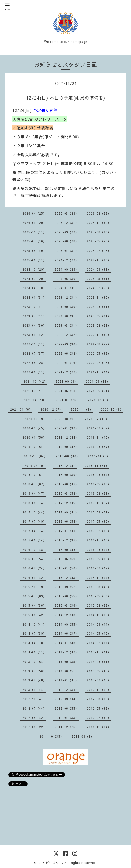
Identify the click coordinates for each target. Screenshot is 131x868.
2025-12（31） (67, 223)
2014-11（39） (99, 615)
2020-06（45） (34, 428)
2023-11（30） (99, 297)
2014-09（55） (67, 624)
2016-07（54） (34, 559)
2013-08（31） (99, 662)
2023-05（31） (99, 316)
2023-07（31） (34, 316)
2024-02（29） (99, 288)
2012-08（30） (99, 699)
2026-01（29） (34, 223)
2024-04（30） (34, 288)
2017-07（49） (34, 521)
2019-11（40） (99, 437)
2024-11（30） (99, 260)
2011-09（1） (83, 736)
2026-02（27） (99, 213)
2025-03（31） (67, 251)
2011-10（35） (51, 736)
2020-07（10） (97, 419)
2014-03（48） (67, 643)
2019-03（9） (35, 466)
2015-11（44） (99, 578)
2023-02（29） (99, 325)
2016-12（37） (67, 540)
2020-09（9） (35, 419)
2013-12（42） (67, 652)
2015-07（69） (34, 596)
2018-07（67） (34, 484)
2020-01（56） (34, 437)
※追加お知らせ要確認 (33, 128)
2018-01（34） (34, 503)
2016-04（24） (34, 568)
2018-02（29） (99, 493)
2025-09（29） (67, 232)
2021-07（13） (34, 391)
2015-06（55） (67, 596)
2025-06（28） (67, 241)
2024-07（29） (34, 279)
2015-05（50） (99, 596)
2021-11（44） (99, 372)
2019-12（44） (67, 437)
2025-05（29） (99, 241)
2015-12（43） (67, 578)
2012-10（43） (34, 699)
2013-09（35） (67, 662)
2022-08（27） (99, 344)
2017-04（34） (34, 531)
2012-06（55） (67, 708)
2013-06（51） (67, 671)
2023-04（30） (34, 325)
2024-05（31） (99, 279)
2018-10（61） (34, 475)
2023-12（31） (67, 297)
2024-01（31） (34, 297)
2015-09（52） (67, 587)
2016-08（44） (99, 550)
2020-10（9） (112, 409)
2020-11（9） (82, 409)
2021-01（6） (21, 409)
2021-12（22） (67, 372)
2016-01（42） (34, 578)
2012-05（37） (99, 708)
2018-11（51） (97, 466)
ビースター (54, 863)
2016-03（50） (67, 568)
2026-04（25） (34, 213)
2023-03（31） (67, 325)
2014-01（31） (34, 652)
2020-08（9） (66, 419)
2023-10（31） (34, 307)
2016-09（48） (67, 550)
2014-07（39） (34, 633)
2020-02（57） (99, 428)
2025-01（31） (34, 260)
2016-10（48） (34, 550)
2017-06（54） (67, 521)
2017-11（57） (99, 503)
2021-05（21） (99, 391)
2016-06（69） (67, 559)
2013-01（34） (34, 690)
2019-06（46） (68, 456)
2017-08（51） (99, 512)
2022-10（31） (34, 344)
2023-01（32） (34, 335)
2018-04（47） (34, 493)
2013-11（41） (99, 652)
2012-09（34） (67, 699)
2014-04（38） (34, 643)
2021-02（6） (99, 400)
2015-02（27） (99, 605)
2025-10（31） (34, 232)
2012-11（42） (99, 690)
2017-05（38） (99, 521)
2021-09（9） (67, 381)
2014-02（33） (99, 643)
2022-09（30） (67, 344)
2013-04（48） (34, 680)
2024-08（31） (99, 269)
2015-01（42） (34, 615)
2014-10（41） (34, 624)
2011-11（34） (99, 727)
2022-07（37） (34, 353)
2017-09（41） (67, 512)
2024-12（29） (67, 260)
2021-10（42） (35, 381)
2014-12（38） (67, 615)
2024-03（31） (67, 288)
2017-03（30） (67, 531)
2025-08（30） (99, 232)
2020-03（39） (67, 428)
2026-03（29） (67, 213)
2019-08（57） (99, 447)
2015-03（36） (67, 605)
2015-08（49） (99, 587)
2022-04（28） (34, 363)
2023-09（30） (67, 307)
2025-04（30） (34, 251)
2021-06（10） (67, 391)
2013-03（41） (67, 680)
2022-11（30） (99, 335)
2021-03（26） (68, 400)
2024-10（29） (34, 269)
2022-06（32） (67, 353)
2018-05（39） (99, 484)
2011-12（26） (67, 727)
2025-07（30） (34, 241)
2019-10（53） (34, 447)
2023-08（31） (99, 307)
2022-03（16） (67, 363)
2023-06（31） (67, 316)
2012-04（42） (34, 718)
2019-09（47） (67, 447)
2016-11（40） (99, 540)
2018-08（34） (99, 475)
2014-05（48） (99, 633)
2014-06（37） (67, 633)
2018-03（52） (67, 493)
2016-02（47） (99, 568)
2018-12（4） (66, 466)
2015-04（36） (34, 605)
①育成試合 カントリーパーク (40, 119)
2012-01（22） (34, 727)
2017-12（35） (67, 503)
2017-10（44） (34, 512)
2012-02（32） (99, 718)
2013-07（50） (34, 671)
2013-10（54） (34, 662)
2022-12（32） (67, 335)
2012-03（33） (67, 718)
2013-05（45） (99, 671)
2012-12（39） (67, 690)
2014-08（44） (99, 624)
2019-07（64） (35, 456)
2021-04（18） (35, 400)
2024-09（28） (67, 269)
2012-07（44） (34, 708)
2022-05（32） (99, 353)
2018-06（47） (67, 484)
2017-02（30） (99, 531)
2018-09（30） (67, 475)
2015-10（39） (34, 587)
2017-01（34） (34, 540)
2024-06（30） (67, 279)
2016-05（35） (99, 559)
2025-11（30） (99, 223)
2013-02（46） (99, 680)
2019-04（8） (99, 456)
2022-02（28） (99, 363)
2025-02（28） (99, 251)
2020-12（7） (51, 409)
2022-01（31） (34, 372)
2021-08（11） (98, 381)
